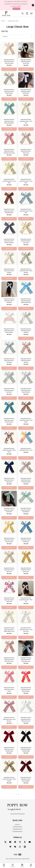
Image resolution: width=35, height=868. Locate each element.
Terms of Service (10, 859)
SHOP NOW (16, 9)
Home (3, 21)
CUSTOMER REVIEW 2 (18, 829)
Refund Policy (26, 859)
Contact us (17, 825)
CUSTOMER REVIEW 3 (18, 832)
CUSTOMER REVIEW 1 (17, 827)
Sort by (5, 31)
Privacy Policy (18, 859)
